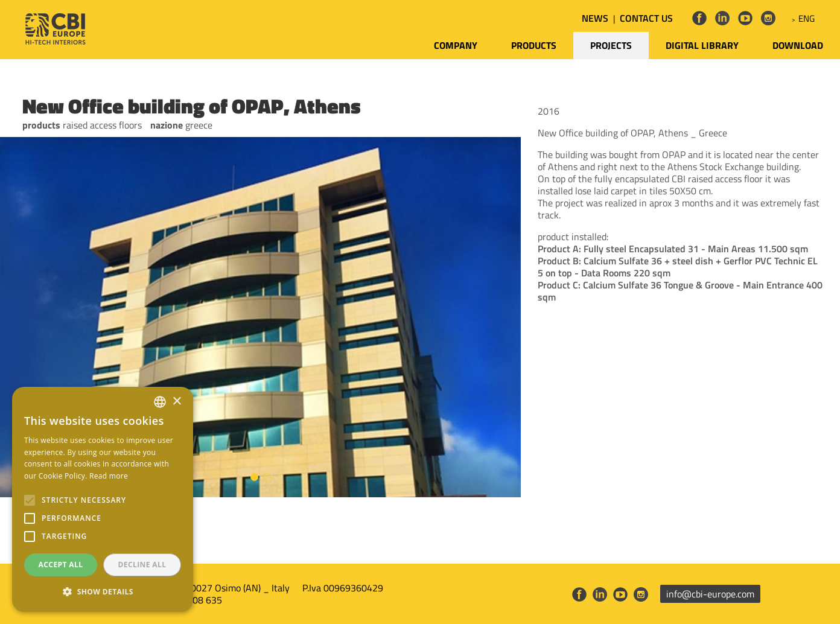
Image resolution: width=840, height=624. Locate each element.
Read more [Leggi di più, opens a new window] (109, 476)
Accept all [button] (61, 565)
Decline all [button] (142, 565)
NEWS (595, 18)
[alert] (103, 499)
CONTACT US (646, 18)
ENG (807, 18)
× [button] (177, 402)
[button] (103, 592)
